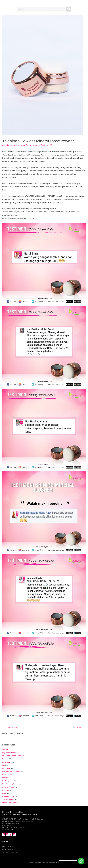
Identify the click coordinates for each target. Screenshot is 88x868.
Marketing (6, 790)
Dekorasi (5, 759)
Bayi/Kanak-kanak (9, 753)
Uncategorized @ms (9, 803)
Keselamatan (7, 775)
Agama (5, 750)
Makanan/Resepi (8, 787)
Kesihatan (6, 778)
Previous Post (11, 727)
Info (4, 765)
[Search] (69, 9)
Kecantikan (6, 768)
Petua (4, 793)
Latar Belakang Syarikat (10, 784)
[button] (2, 2)
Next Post (79, 727)
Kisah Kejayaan (8, 781)
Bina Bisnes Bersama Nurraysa (13, 756)
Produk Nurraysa (8, 797)
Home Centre (7, 762)
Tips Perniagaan (8, 800)
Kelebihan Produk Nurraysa (14, 145)
